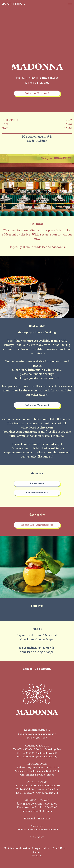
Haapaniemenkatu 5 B (37, 730)
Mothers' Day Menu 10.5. (37, 493)
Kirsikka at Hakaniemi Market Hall (37, 830)
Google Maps (44, 640)
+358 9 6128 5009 (38, 83)
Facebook (30, 819)
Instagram (44, 819)
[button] (70, 4)
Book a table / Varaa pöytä (37, 94)
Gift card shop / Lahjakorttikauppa (37, 525)
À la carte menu (37, 484)
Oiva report (37, 837)
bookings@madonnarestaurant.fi (37, 734)
